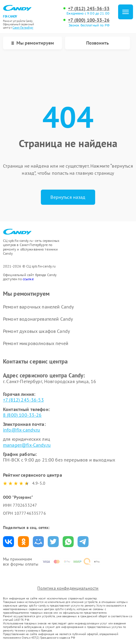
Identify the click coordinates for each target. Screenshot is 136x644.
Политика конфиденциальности (68, 588)
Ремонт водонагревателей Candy (38, 319)
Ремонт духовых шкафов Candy (36, 331)
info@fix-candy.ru (22, 430)
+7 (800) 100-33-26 (89, 20)
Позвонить (98, 43)
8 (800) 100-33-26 (22, 415)
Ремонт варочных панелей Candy (38, 307)
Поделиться (8, 542)
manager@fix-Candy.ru (27, 445)
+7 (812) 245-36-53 (89, 8)
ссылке (28, 279)
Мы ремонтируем (33, 43)
